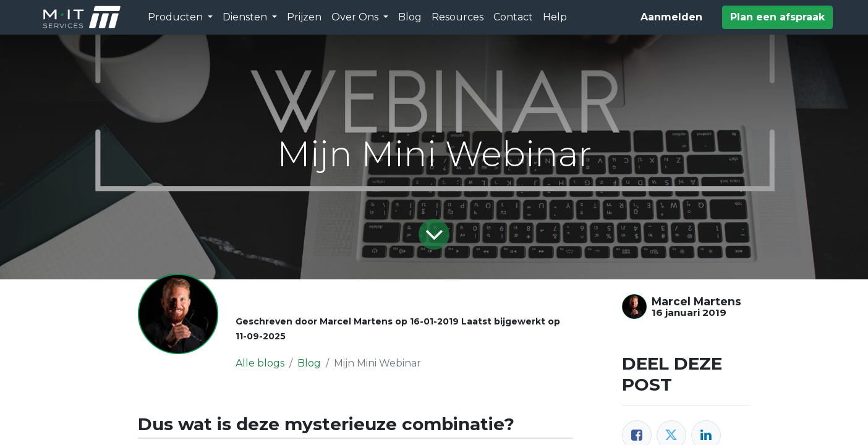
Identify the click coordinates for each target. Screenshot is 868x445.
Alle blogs (260, 363)
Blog (309, 363)
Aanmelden (671, 17)
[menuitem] (304, 17)
